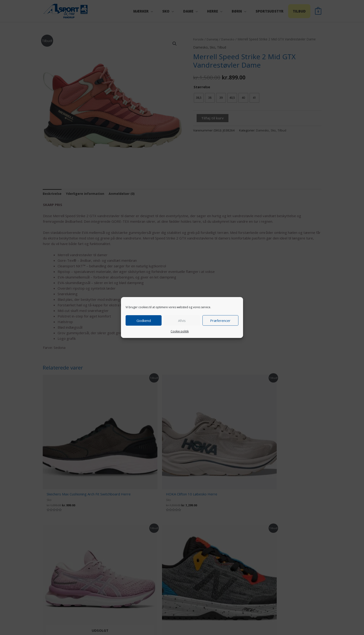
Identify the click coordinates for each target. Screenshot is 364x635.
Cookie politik (180, 331)
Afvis (182, 321)
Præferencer (220, 321)
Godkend (144, 321)
